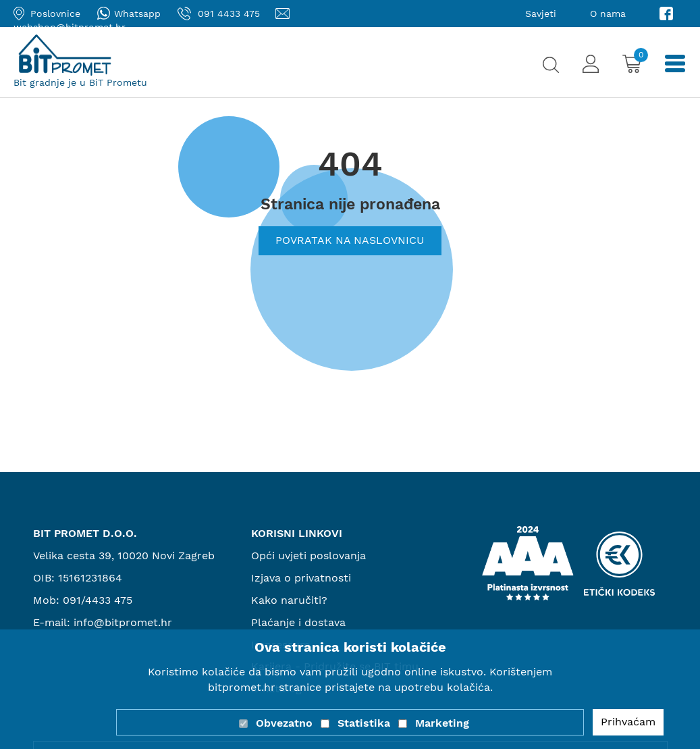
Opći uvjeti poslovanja (308, 556)
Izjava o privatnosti (301, 578)
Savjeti (541, 14)
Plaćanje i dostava (298, 622)
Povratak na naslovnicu (350, 240)
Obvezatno (284, 723)
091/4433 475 (98, 600)
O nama (608, 14)
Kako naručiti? (289, 600)
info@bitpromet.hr (123, 622)
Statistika (364, 723)
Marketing (442, 723)
